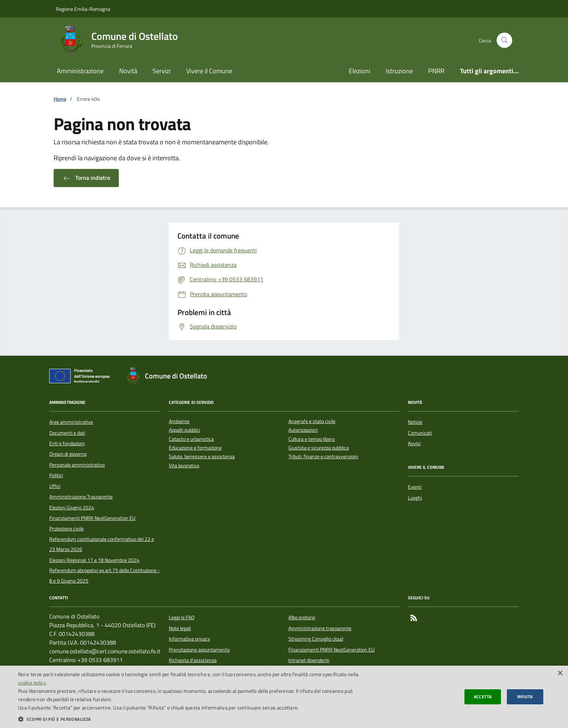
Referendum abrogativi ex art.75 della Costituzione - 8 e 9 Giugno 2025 (105, 575)
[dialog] (284, 697)
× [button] (560, 673)
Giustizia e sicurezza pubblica (319, 448)
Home (60, 99)
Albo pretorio (302, 617)
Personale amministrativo (77, 465)
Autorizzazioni (303, 430)
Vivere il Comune (209, 71)
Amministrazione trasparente (320, 628)
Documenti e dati (67, 433)
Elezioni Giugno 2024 (72, 508)
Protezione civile (66, 529)
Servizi (162, 71)
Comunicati (420, 433)
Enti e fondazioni (67, 443)
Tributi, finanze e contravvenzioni (323, 457)
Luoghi (415, 498)
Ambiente (179, 421)
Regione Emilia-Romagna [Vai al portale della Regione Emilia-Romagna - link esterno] (83, 9)
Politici (56, 475)
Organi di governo (68, 454)
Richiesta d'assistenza (193, 660)
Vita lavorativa (184, 466)
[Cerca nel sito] (504, 40)
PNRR (436, 71)
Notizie (415, 422)
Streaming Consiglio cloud (316, 639)
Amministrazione (80, 71)
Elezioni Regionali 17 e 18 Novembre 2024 (94, 560)
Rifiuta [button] (525, 697)
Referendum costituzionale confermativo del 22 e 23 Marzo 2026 (102, 544)
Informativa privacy (189, 639)
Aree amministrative (71, 422)
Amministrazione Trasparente (81, 497)
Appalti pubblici (184, 430)
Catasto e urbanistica (191, 439)
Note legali (180, 628)
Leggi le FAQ (182, 617)
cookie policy (32, 682)
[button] (190, 719)
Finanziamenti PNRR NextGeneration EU (92, 518)
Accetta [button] (483, 697)
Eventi (415, 487)
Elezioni (360, 71)
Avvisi (414, 443)
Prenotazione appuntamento (199, 650)
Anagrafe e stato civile (312, 421)
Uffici (55, 486)
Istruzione (399, 71)
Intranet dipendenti (309, 660)
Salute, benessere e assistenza (202, 457)
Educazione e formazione (195, 448)
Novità (128, 71)
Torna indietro (86, 178)
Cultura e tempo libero (312, 439)
